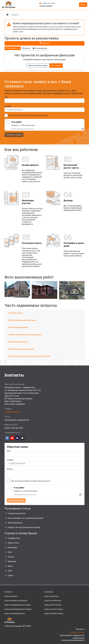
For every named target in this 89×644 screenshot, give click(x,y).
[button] (83, 291)
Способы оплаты (16, 313)
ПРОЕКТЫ (8, 592)
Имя (6, 97)
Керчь (10, 566)
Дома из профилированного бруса (18, 605)
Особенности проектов (18, 342)
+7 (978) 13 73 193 (47, 3)
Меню (83, 5)
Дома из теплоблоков (53, 601)
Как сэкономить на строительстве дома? (26, 518)
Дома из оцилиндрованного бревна (18, 609)
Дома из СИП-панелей (53, 605)
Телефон (8, 106)
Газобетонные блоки (17, 513)
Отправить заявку (14, 135)
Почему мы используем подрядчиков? (25, 335)
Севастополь (13, 543)
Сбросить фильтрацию (38, 65)
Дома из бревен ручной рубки (16, 601)
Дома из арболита (52, 596)
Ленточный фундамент (18, 327)
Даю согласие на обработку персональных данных (29, 115)
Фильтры (45, 43)
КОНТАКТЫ (49, 592)
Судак (10, 575)
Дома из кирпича (11, 596)
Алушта (11, 557)
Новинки (26, 48)
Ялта (10, 552)
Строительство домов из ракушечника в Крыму (29, 356)
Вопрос (10, 469)
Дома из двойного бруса (54, 613)
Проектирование (15, 523)
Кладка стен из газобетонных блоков (24, 527)
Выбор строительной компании (22, 320)
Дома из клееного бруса (54, 609)
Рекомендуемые (40, 48)
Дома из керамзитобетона (15, 613)
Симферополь (14, 538)
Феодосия (12, 561)
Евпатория (12, 547)
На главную (56, 65)
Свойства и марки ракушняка (21, 349)
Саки (10, 571)
